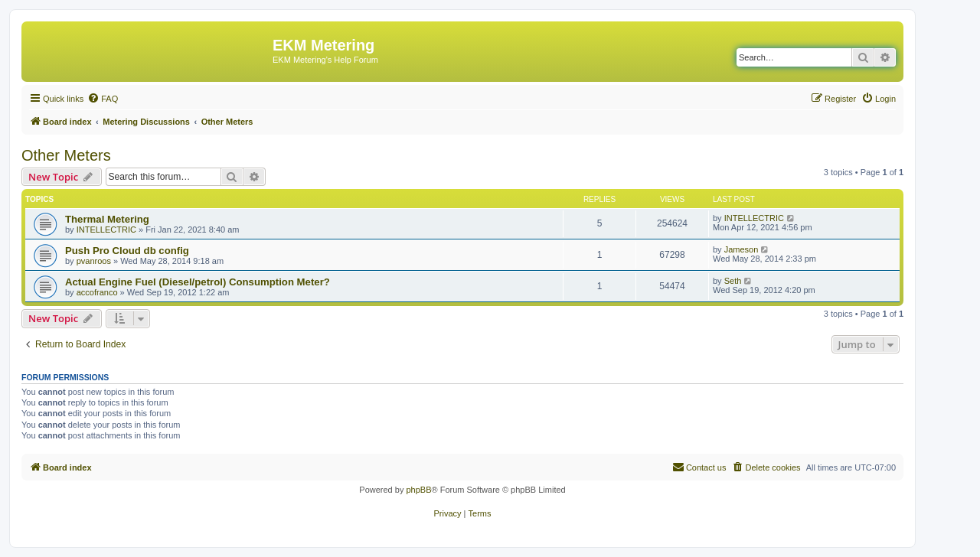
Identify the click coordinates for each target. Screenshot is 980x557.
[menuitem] (103, 99)
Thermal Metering (107, 219)
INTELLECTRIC (106, 230)
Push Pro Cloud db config (127, 251)
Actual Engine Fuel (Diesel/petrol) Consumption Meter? (198, 282)
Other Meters (66, 155)
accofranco (97, 292)
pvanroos (94, 261)
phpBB (418, 490)
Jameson (742, 249)
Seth (733, 281)
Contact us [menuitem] (699, 467)
